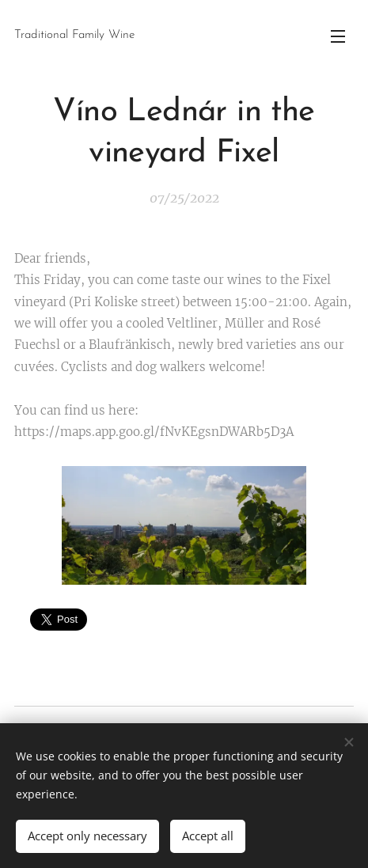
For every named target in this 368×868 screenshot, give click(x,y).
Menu (338, 36)
